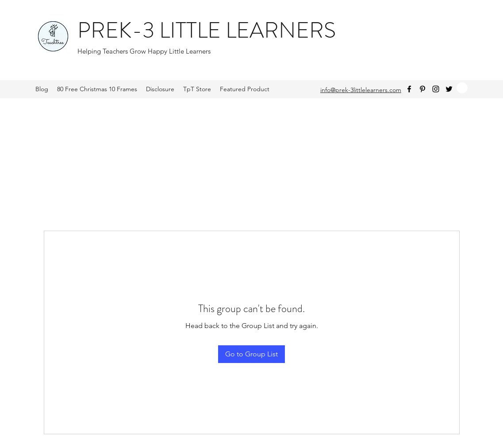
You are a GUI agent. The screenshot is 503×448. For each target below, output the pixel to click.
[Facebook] (409, 89)
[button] (462, 88)
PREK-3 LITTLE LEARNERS (207, 30)
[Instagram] (436, 89)
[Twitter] (449, 89)
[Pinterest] (422, 89)
